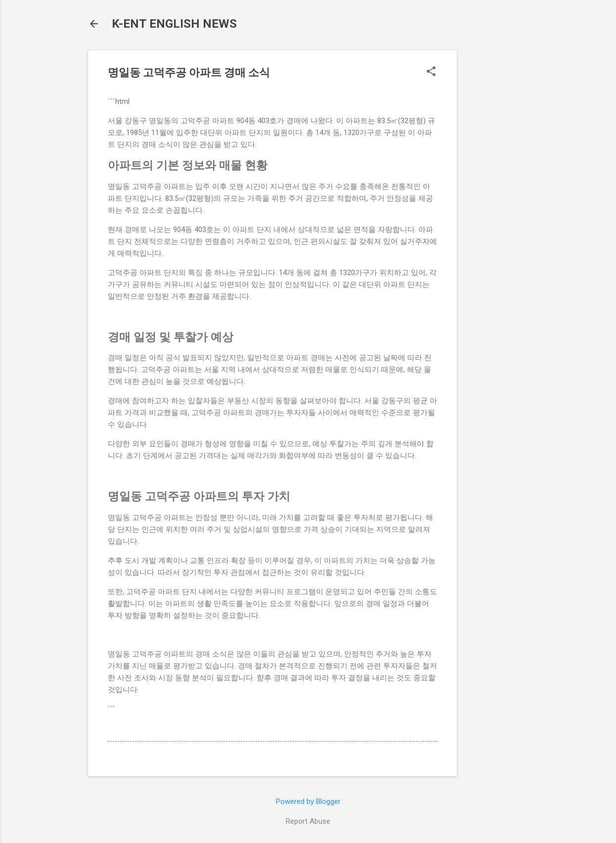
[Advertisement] (496, 199)
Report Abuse (308, 821)
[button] (431, 72)
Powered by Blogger (308, 801)
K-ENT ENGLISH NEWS (174, 24)
